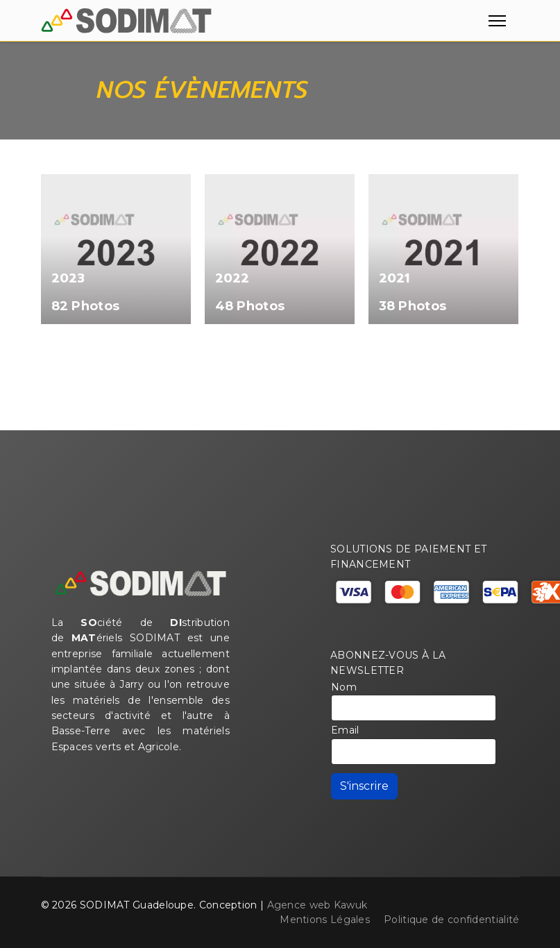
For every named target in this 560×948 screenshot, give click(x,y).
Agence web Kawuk (317, 905)
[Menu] (494, 21)
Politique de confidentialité (451, 920)
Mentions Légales (325, 920)
